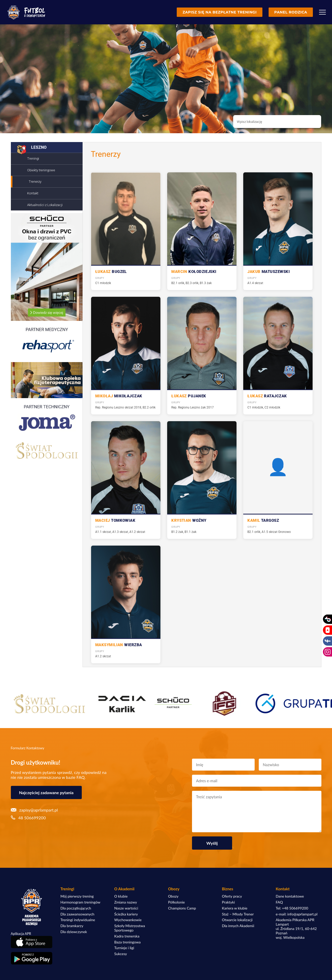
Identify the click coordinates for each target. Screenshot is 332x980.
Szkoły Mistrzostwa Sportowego (130, 928)
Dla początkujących (76, 908)
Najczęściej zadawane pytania (46, 792)
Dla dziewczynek (74, 932)
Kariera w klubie (235, 908)
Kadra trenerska (127, 936)
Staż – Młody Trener (238, 914)
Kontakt (33, 193)
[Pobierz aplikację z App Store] (32, 942)
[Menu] (322, 12)
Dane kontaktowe (290, 896)
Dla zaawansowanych (78, 914)
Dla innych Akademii (238, 926)
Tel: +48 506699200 (292, 908)
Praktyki (228, 902)
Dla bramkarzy (72, 926)
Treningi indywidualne (78, 920)
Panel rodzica (291, 12)
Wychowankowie (128, 920)
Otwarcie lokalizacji (237, 920)
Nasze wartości (126, 908)
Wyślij (212, 843)
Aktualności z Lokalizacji (45, 205)
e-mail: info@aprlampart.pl (297, 914)
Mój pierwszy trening (77, 896)
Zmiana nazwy (126, 902)
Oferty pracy (232, 896)
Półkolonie (177, 902)
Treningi (33, 158)
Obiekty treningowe (41, 170)
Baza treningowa (128, 942)
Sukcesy (121, 954)
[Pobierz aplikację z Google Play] (32, 958)
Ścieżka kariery (126, 914)
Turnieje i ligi (124, 948)
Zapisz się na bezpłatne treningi (219, 12)
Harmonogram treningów (80, 902)
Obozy (173, 896)
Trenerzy (35, 182)
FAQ (279, 902)
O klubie (121, 896)
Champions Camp (182, 908)
